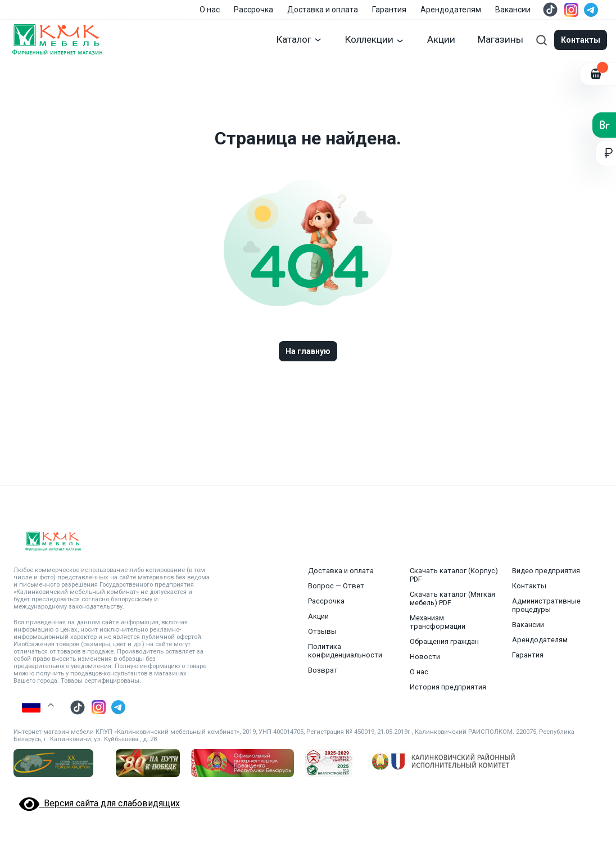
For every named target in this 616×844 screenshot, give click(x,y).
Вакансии (513, 10)
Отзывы (322, 631)
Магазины (500, 39)
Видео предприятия (546, 571)
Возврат (323, 670)
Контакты (529, 586)
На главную (308, 351)
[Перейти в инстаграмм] (571, 10)
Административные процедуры (546, 605)
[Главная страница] (57, 40)
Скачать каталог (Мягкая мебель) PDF (452, 598)
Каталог (300, 39)
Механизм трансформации (438, 622)
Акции (441, 39)
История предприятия (448, 687)
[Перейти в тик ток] (550, 10)
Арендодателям (451, 10)
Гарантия (389, 10)
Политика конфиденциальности (345, 651)
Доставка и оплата (323, 10)
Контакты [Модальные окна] (581, 40)
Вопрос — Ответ (336, 586)
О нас (210, 10)
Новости (425, 657)
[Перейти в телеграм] (591, 10)
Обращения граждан (444, 641)
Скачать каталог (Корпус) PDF (454, 575)
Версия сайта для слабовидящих (99, 803)
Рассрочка (253, 10)
